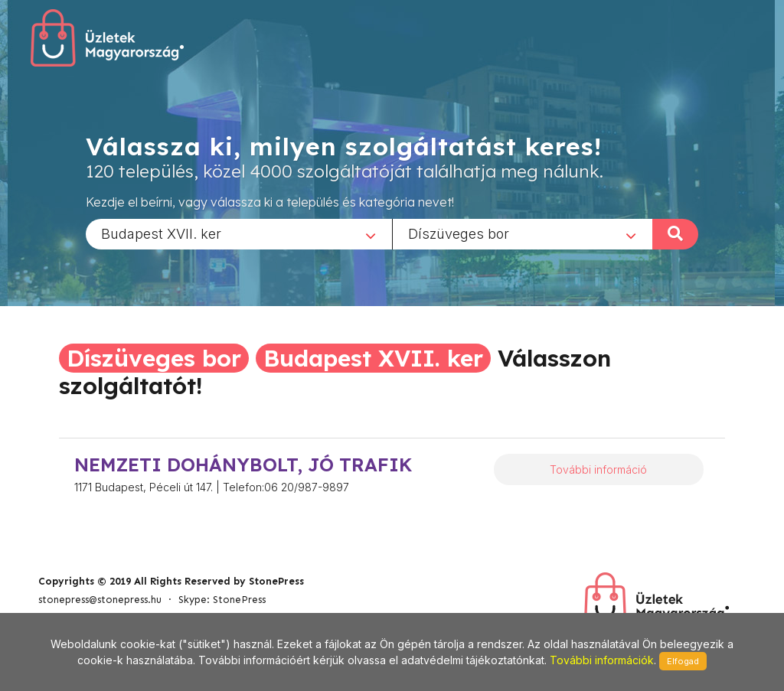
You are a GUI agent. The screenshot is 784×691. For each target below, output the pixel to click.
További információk (602, 660)
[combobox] (239, 233)
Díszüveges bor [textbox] (459, 233)
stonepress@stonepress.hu (100, 600)
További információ (598, 469)
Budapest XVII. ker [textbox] (161, 233)
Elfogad (683, 661)
